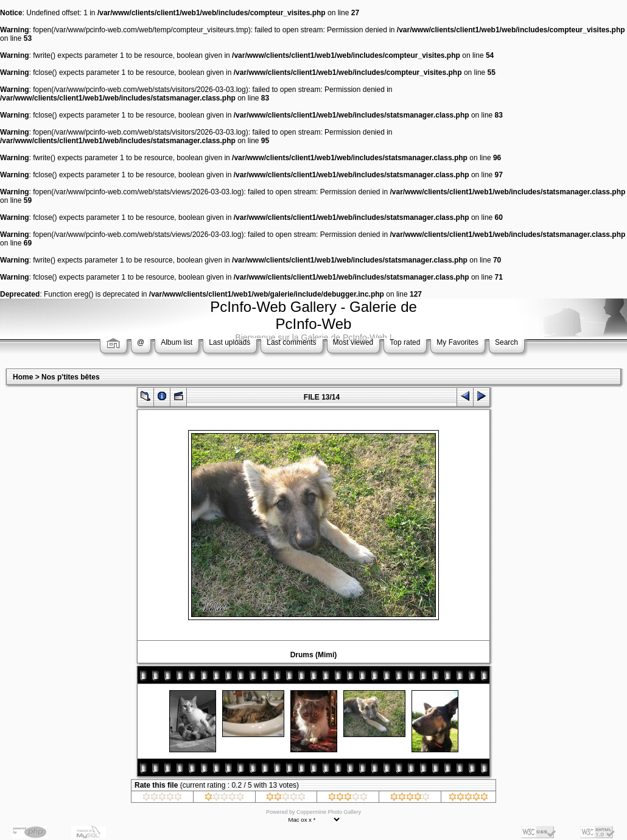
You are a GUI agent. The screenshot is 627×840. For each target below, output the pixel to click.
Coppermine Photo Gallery (329, 812)
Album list (177, 342)
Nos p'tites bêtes (71, 377)
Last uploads (229, 342)
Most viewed (353, 342)
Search (506, 342)
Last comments (291, 342)
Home (23, 377)
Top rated (405, 342)
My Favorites (457, 342)
